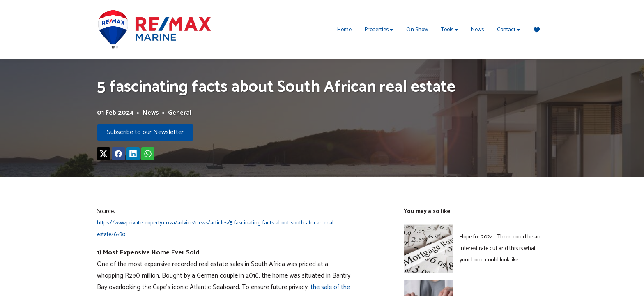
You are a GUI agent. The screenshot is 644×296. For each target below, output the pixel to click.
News (477, 30)
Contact (508, 30)
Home (344, 30)
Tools (450, 30)
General (180, 113)
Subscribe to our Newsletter (145, 132)
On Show (417, 30)
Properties (379, 30)
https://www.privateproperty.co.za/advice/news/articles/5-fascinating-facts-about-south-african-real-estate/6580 (216, 229)
